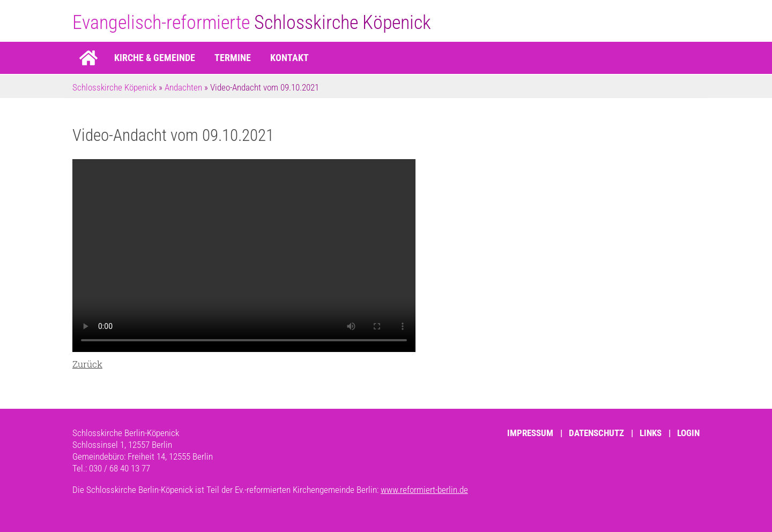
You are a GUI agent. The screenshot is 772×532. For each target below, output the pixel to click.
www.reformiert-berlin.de (424, 490)
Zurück (87, 364)
